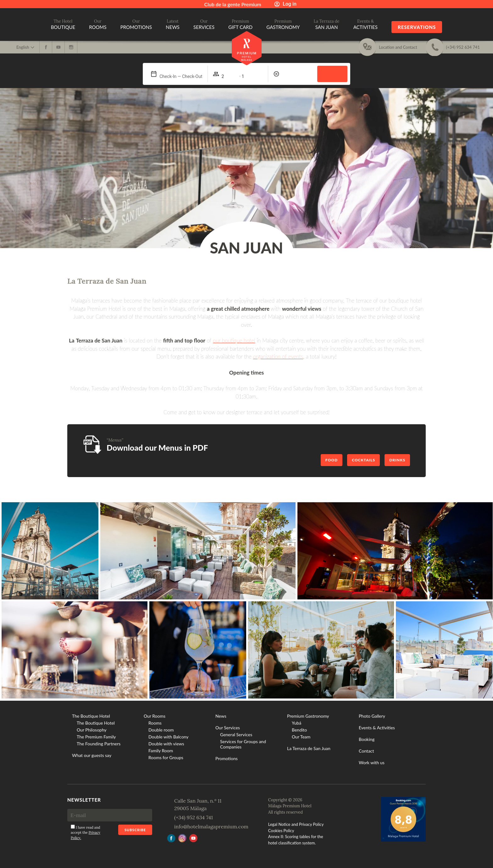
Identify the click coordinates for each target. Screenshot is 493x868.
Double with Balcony (168, 737)
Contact (366, 751)
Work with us (372, 762)
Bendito (299, 730)
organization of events (278, 356)
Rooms (155, 723)
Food (332, 460)
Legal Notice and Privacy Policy (296, 824)
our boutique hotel (234, 340)
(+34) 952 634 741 (194, 817)
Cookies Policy (281, 831)
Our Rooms (155, 716)
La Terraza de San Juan (309, 748)
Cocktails (363, 460)
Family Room (161, 751)
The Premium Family (96, 737)
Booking (367, 739)
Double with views (166, 744)
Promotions (227, 758)
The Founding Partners (99, 744)
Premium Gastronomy (308, 716)
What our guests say (92, 755)
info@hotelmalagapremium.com (211, 826)
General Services (236, 734)
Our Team (301, 737)
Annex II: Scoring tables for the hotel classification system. (296, 840)
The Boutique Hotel (91, 716)
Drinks (397, 460)
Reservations (417, 27)
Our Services (228, 728)
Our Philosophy (92, 730)
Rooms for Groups (166, 757)
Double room (161, 730)
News (221, 716)
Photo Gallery (372, 716)
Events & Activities (377, 728)
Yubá (296, 723)
